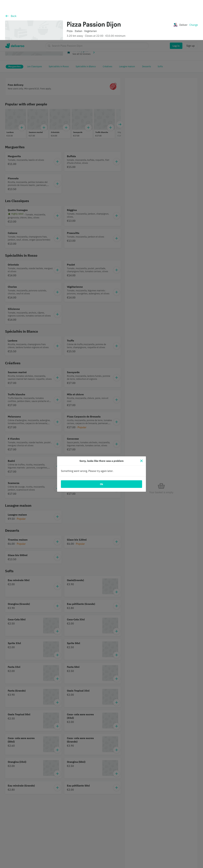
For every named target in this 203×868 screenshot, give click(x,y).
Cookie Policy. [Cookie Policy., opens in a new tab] (58, 865)
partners (73, 850)
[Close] (141, 421)
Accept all (167, 854)
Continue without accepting (186, 844)
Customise (144, 854)
